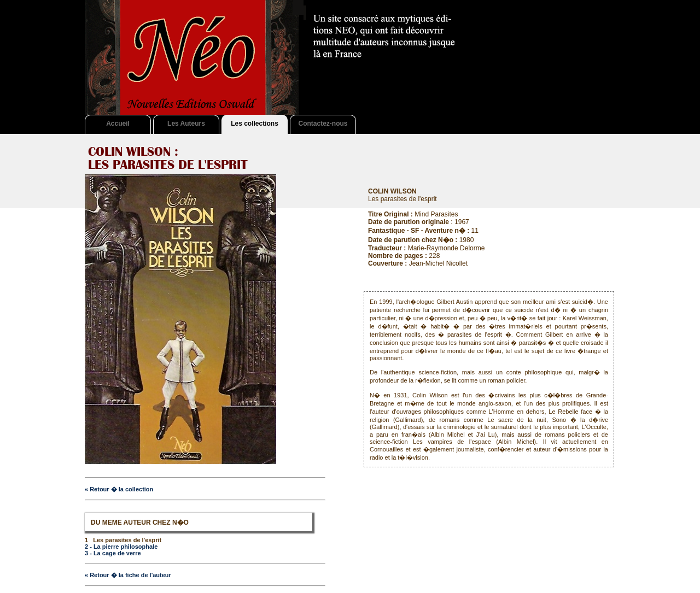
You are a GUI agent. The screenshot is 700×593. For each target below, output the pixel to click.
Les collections (255, 124)
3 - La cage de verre (113, 553)
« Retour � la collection (119, 489)
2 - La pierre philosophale (121, 547)
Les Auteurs (186, 124)
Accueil (118, 124)
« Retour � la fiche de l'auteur (128, 575)
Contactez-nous (323, 124)
